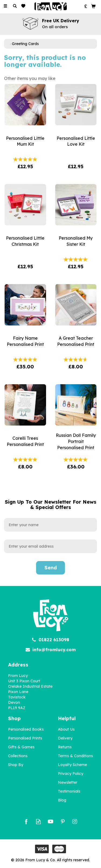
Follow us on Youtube (50, 821)
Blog (62, 800)
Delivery (65, 738)
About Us (66, 729)
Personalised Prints (25, 738)
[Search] (15, 6)
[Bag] (93, 6)
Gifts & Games (21, 747)
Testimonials (69, 791)
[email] (50, 546)
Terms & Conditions (75, 756)
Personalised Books (26, 729)
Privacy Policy (71, 774)
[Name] (50, 525)
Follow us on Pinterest (63, 821)
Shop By (16, 765)
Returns (65, 747)
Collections (18, 756)
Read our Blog (38, 821)
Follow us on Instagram (75, 821)
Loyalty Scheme (72, 765)
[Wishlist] (24, 6)
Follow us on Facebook (26, 821)
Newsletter (68, 782)
